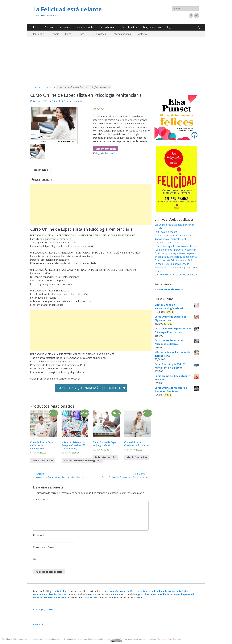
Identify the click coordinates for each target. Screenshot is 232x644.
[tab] (41, 170)
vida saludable (159, 591)
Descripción (41, 170)
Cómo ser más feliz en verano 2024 (174, 260)
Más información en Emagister (82, 460)
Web (36, 559)
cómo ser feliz (91, 597)
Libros (82, 34)
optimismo (142, 591)
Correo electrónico (44, 547)
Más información (106, 149)
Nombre (39, 535)
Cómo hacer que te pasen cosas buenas (176, 246)
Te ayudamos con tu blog (157, 27)
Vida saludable (85, 27)
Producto (50, 87)
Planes (69, 34)
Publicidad (38, 624)
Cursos (49, 27)
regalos (139, 594)
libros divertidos (153, 594)
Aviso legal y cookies (43, 609)
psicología (112, 591)
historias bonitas (57, 594)
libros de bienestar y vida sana (49, 597)
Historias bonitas (121, 34)
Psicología (39, 34)
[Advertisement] (116, 60)
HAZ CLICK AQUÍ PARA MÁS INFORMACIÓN (91, 388)
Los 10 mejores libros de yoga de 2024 (176, 275)
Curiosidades (99, 34)
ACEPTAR (116, 641)
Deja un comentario (74, 101)
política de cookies (174, 639)
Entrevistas (65, 27)
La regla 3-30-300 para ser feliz (172, 264)
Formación (111, 153)
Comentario (41, 499)
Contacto (142, 34)
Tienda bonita (107, 27)
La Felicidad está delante (67, 9)
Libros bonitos (129, 27)
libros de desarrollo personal (178, 594)
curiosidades (40, 594)
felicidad (62, 591)
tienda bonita (116, 594)
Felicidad (56, 101)
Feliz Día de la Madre (166, 232)
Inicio (36, 27)
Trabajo (55, 34)
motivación (127, 591)
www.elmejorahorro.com (169, 289)
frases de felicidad (178, 591)
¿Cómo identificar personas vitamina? (175, 250)
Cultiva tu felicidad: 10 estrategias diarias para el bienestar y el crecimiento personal (173, 239)
